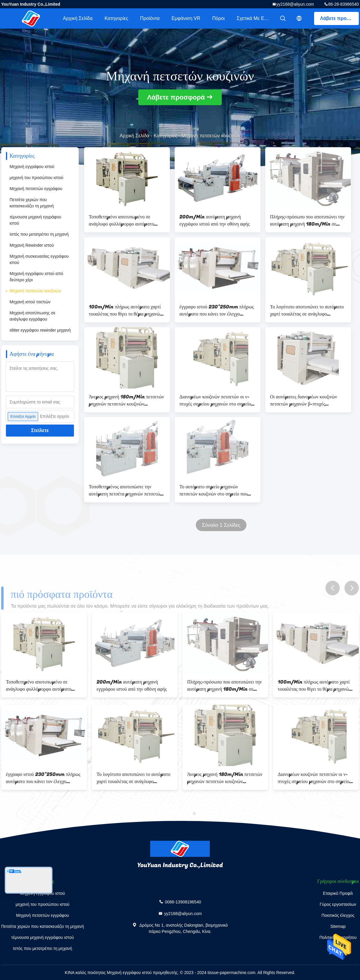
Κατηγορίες (116, 18)
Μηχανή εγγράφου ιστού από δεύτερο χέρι (36, 277)
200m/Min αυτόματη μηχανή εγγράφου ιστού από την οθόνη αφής (215, 220)
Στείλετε (40, 430)
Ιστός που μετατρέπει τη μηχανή (39, 234)
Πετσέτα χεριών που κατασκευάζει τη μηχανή (32, 203)
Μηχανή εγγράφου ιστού (32, 167)
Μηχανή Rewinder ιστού (32, 245)
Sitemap (338, 926)
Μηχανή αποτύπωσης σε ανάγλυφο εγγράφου (32, 316)
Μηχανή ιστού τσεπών (30, 302)
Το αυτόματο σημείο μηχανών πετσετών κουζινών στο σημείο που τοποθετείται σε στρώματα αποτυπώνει (217, 490)
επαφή (338, 948)
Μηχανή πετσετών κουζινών (35, 291)
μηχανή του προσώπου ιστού (36, 178)
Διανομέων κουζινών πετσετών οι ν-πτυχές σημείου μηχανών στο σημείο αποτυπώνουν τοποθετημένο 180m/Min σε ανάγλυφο (215, 400)
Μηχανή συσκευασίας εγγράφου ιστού (39, 259)
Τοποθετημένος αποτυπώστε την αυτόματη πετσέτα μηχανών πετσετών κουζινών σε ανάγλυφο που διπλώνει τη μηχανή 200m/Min (127, 490)
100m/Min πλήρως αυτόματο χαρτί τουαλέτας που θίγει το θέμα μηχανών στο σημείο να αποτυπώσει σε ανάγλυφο (125, 310)
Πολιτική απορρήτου (338, 937)
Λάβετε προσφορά (339, 18)
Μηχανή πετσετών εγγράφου (36, 189)
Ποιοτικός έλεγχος (338, 915)
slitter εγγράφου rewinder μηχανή (40, 330)
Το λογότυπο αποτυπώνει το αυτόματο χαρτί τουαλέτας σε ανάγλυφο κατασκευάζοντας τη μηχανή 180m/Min (307, 310)
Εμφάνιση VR (186, 18)
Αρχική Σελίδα (78, 18)
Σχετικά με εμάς (254, 18)
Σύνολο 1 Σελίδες (221, 525)
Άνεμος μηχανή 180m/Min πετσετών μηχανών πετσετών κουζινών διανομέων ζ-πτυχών (127, 400)
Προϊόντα (150, 18)
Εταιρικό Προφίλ (338, 893)
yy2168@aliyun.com (295, 4)
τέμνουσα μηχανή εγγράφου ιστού (35, 220)
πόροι (218, 18)
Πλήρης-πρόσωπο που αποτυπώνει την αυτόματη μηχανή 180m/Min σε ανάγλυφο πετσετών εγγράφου (307, 220)
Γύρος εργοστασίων (338, 904)
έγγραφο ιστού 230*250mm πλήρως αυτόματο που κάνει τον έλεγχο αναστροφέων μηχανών (217, 310)
